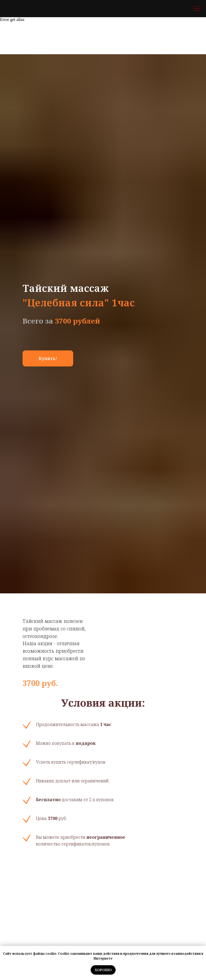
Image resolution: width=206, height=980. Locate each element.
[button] (48, 358)
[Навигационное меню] (197, 9)
